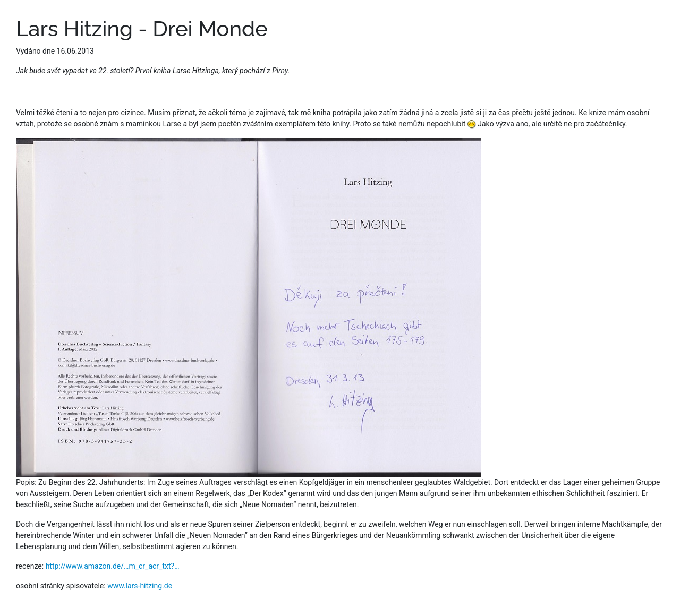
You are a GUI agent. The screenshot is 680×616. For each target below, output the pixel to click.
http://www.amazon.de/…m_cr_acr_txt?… (113, 566)
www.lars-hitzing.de (140, 586)
